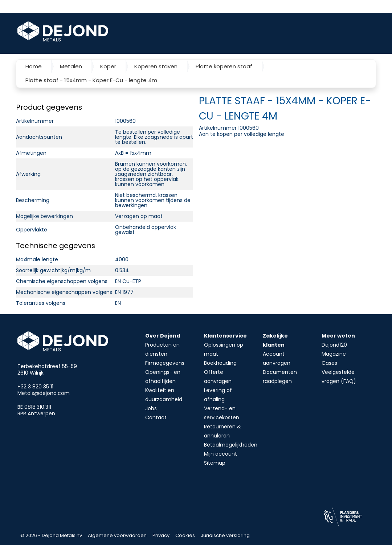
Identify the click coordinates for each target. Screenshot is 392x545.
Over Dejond (163, 336)
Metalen (71, 66)
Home (34, 66)
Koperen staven (156, 66)
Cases (329, 363)
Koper (108, 66)
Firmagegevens (165, 363)
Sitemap (215, 463)
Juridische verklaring (225, 535)
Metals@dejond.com (44, 393)
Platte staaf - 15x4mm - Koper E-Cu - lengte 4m (91, 80)
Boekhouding (220, 363)
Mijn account (221, 454)
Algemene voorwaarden (117, 535)
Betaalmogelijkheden (231, 445)
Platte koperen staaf (224, 66)
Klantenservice (225, 336)
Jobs (151, 408)
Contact (156, 417)
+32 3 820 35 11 (35, 387)
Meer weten (338, 336)
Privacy (161, 535)
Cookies (185, 535)
